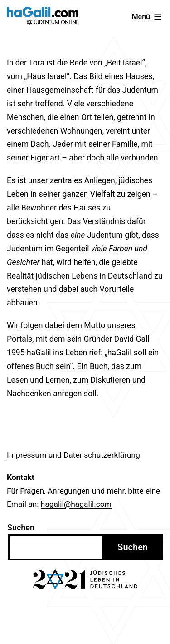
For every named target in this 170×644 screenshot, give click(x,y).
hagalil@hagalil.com (76, 504)
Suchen (21, 527)
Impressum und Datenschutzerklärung (73, 455)
